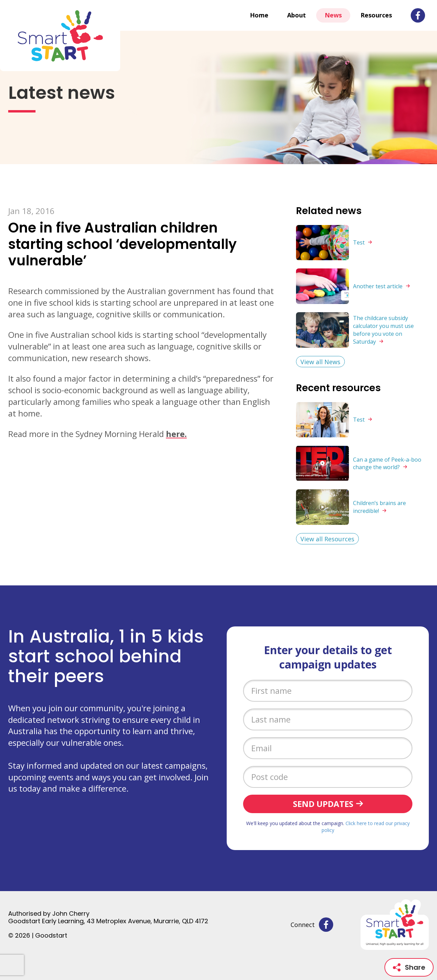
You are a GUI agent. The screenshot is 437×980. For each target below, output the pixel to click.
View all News (320, 362)
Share (409, 967)
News (333, 15)
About (297, 15)
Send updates (323, 804)
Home (259, 15)
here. (176, 434)
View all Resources (327, 539)
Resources (376, 15)
